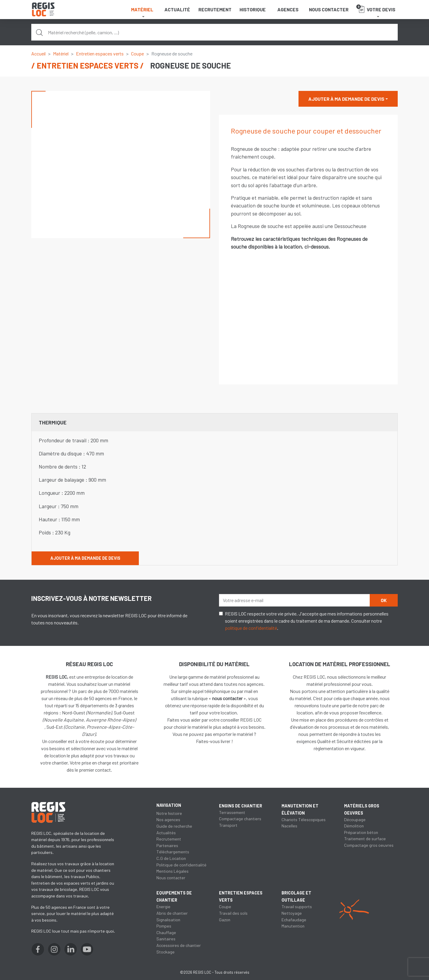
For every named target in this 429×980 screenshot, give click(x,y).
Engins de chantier (241, 806)
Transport (228, 825)
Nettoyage (292, 913)
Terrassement (232, 812)
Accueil (38, 54)
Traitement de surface (365, 839)
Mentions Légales (172, 871)
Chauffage (166, 932)
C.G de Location (171, 858)
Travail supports (297, 907)
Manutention (293, 926)
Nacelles (289, 826)
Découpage (355, 819)
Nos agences (168, 819)
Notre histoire (169, 813)
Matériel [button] (142, 9)
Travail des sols (233, 913)
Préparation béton (361, 832)
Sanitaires (166, 939)
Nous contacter (329, 9)
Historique (253, 9)
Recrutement (215, 9)
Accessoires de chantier (179, 945)
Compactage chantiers (240, 819)
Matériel (61, 54)
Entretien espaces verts (100, 54)
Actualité (177, 9)
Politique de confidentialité (181, 865)
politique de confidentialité (251, 628)
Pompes (164, 926)
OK (384, 600)
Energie (163, 907)
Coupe (137, 54)
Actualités (166, 833)
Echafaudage (294, 920)
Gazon (225, 920)
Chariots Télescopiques (304, 819)
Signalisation (168, 920)
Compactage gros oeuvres (369, 845)
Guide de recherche (174, 826)
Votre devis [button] (376, 9)
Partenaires (167, 845)
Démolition (354, 826)
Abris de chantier (172, 913)
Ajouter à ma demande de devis (346, 99)
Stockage (165, 952)
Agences (288, 9)
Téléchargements (173, 852)
